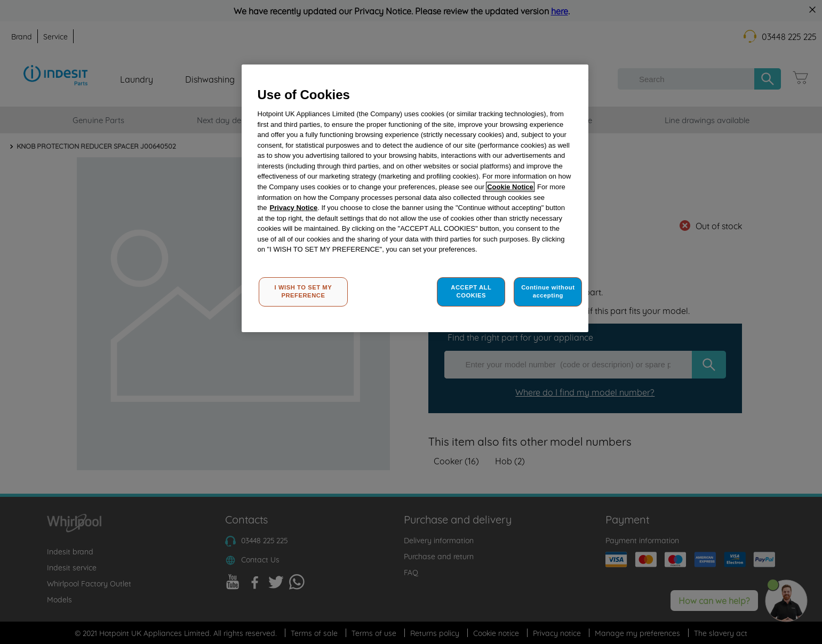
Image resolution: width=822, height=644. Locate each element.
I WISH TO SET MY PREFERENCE (304, 292)
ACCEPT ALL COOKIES (471, 292)
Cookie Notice (510, 187)
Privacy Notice (294, 208)
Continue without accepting (548, 292)
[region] (415, 199)
